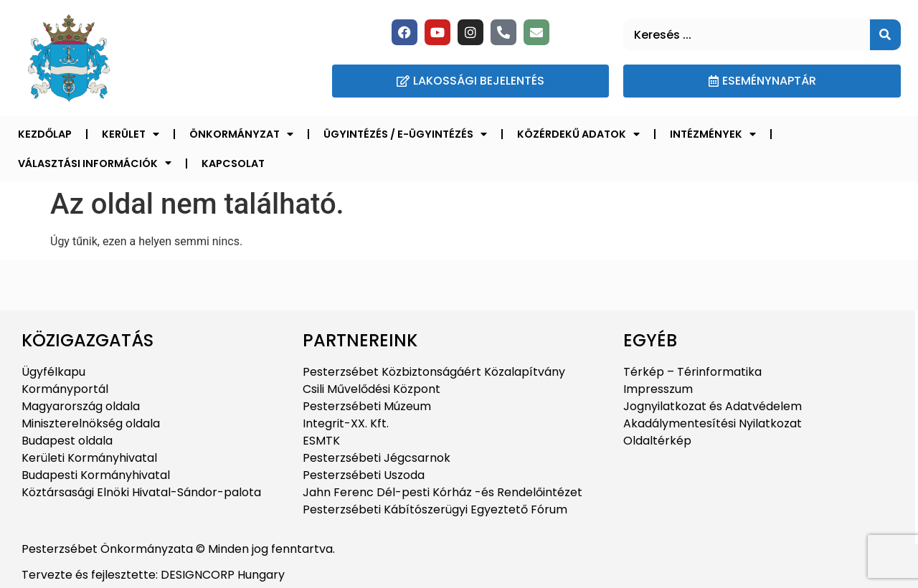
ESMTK (321, 441)
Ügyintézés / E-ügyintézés (405, 134)
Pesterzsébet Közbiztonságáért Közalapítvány (434, 372)
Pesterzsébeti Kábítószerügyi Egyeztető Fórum (435, 509)
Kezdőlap (45, 134)
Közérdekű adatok (578, 134)
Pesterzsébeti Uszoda (364, 475)
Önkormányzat (241, 134)
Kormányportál (65, 389)
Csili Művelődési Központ (372, 389)
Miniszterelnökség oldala (91, 423)
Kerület (131, 134)
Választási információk (95, 163)
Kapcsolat (233, 163)
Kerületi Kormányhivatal (89, 458)
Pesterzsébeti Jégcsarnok (377, 458)
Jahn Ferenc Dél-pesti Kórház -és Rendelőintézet (443, 492)
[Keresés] (885, 35)
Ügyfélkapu (53, 372)
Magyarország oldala (81, 406)
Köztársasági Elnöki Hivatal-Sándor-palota (141, 492)
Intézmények (713, 134)
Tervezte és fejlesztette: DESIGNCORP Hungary (153, 575)
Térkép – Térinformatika (692, 372)
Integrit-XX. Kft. (346, 423)
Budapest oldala (67, 441)
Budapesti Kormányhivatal (96, 475)
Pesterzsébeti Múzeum (367, 406)
